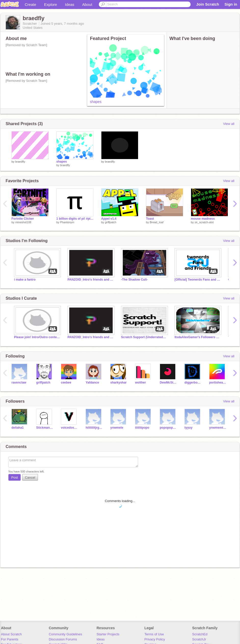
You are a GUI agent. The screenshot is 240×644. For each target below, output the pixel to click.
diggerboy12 (193, 383)
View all (229, 124)
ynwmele (117, 428)
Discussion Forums (63, 639)
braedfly (20, 162)
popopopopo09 (168, 428)
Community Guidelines (65, 634)
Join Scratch (208, 4)
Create (30, 4)
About (87, 4)
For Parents (10, 639)
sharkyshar (118, 383)
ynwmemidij (218, 428)
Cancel (30, 477)
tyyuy (188, 428)
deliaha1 (18, 428)
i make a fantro (25, 280)
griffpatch (111, 222)
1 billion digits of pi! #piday (75, 219)
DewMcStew (168, 383)
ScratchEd (200, 634)
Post (15, 477)
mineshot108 (23, 222)
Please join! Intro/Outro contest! (37, 337)
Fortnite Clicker (23, 219)
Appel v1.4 (109, 219)
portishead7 (218, 383)
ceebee (66, 383)
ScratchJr (199, 639)
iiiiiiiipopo (142, 428)
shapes (96, 102)
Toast (150, 219)
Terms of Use (154, 634)
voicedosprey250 (69, 428)
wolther (141, 383)
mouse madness (203, 219)
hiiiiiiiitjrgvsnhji (94, 428)
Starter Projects (108, 634)
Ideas (70, 4)
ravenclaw (19, 383)
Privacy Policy (155, 639)
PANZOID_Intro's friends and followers (90, 280)
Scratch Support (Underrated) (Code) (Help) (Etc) (144, 337)
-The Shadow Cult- (134, 280)
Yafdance (92, 383)
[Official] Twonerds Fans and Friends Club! (197, 280)
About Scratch (11, 634)
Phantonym (67, 222)
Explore (51, 4)
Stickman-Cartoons (45, 428)
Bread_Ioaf (157, 222)
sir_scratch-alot (204, 222)
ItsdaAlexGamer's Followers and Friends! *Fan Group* (197, 337)
